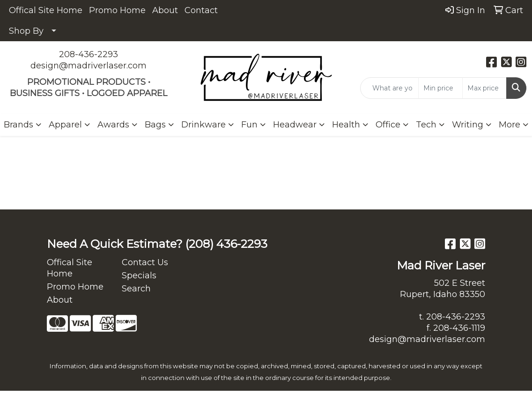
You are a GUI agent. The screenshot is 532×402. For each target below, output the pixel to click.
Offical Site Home (46, 10)
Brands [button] (18, 125)
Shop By (26, 31)
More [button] (510, 125)
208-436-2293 (89, 54)
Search (136, 289)
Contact (201, 10)
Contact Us (145, 262)
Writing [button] (468, 125)
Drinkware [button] (203, 125)
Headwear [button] (295, 125)
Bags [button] (155, 125)
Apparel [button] (65, 125)
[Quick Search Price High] (484, 88)
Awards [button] (113, 125)
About (165, 10)
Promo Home (117, 10)
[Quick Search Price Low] (440, 88)
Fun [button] (249, 125)
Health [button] (346, 125)
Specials (139, 275)
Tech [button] (426, 125)
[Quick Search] (389, 88)
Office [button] (388, 125)
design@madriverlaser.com (89, 66)
